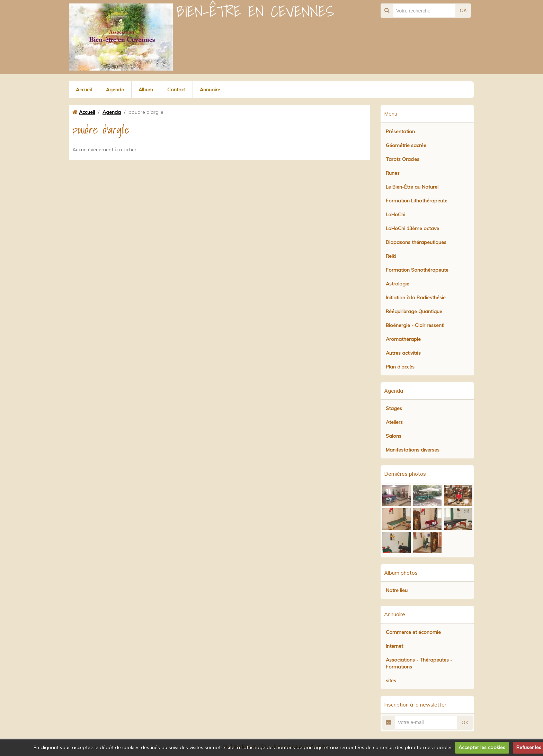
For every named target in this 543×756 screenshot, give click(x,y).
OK (463, 10)
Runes (393, 173)
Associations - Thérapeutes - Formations (419, 663)
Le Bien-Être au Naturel (412, 187)
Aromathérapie (403, 339)
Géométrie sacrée (406, 145)
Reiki (391, 256)
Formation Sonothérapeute (417, 270)
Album (146, 90)
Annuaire (210, 90)
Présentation (400, 131)
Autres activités (403, 353)
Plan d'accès (400, 367)
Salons (394, 436)
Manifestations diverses (413, 450)
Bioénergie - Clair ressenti (415, 325)
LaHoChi (395, 215)
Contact (176, 90)
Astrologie (398, 284)
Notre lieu (397, 590)
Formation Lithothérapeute (417, 201)
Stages (394, 408)
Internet (394, 646)
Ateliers (394, 422)
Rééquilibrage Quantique (414, 311)
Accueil (84, 90)
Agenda (115, 90)
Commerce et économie (413, 632)
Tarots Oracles (403, 159)
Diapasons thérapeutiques (416, 242)
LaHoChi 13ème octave (412, 228)
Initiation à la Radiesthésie (416, 298)
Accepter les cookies (482, 747)
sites (391, 681)
